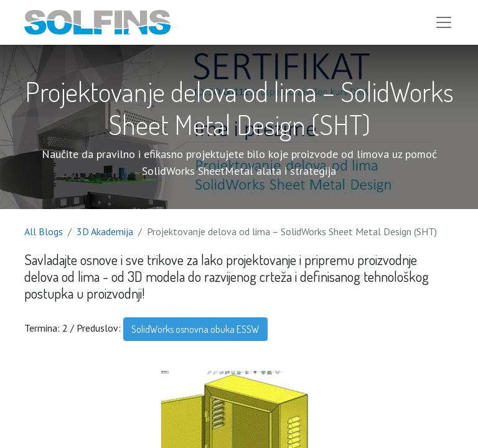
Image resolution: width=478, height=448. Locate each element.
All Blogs (44, 231)
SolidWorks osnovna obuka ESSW (195, 329)
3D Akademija (105, 231)
